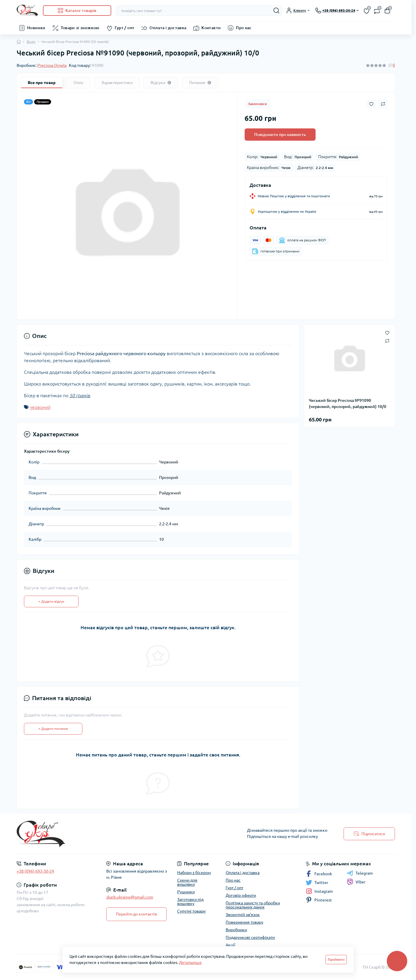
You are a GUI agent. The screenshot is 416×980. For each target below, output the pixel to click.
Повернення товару (244, 922)
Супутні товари (191, 911)
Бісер (31, 42)
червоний (40, 407)
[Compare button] (383, 104)
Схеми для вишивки (187, 882)
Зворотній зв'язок (243, 915)
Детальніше (190, 962)
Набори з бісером (194, 873)
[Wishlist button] (371, 104)
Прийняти (336, 959)
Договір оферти (241, 895)
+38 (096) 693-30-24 (35, 871)
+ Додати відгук (51, 601)
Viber (356, 882)
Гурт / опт (125, 28)
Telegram (360, 873)
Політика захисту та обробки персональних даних (253, 905)
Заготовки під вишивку (190, 901)
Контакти (211, 28)
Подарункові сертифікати (250, 937)
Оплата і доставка (168, 28)
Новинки (36, 28)
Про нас (244, 28)
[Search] (276, 11)
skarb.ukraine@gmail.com (130, 897)
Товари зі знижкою (80, 28)
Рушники (186, 892)
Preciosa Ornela (52, 65)
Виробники (236, 930)
